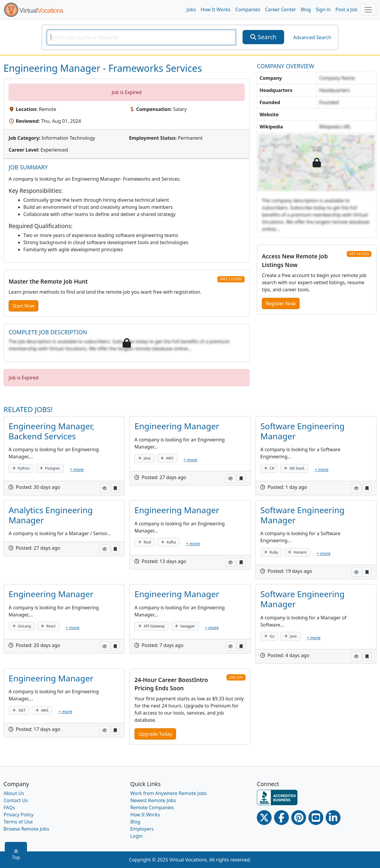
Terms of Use (18, 822)
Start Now (23, 306)
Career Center (281, 9)
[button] (105, 488)
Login (137, 836)
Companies (248, 9)
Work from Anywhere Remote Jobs (169, 793)
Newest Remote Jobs (153, 800)
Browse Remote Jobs (26, 829)
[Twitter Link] (264, 818)
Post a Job (346, 9)
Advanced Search (312, 37)
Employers (142, 829)
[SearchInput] (141, 37)
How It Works (216, 9)
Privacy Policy (19, 815)
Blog (306, 9)
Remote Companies (152, 807)
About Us (14, 793)
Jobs (191, 9)
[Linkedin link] (333, 818)
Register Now (281, 303)
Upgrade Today (155, 734)
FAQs (9, 807)
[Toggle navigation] (368, 10)
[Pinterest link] (299, 818)
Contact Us (16, 800)
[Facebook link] (281, 818)
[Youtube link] (316, 818)
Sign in (323, 9)
